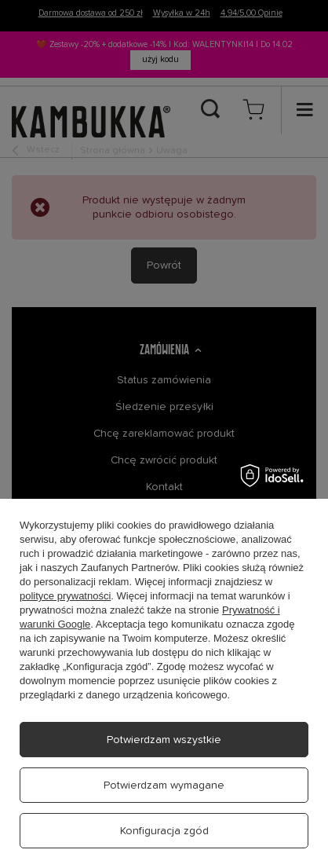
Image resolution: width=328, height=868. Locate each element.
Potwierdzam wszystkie (164, 740)
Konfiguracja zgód (164, 831)
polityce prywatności (65, 596)
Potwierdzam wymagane (164, 786)
